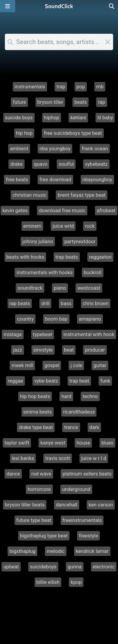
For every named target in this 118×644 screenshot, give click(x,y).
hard (66, 396)
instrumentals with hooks (44, 273)
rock (90, 226)
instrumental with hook (89, 334)
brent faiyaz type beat (81, 195)
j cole (76, 365)
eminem (32, 226)
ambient (19, 149)
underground (76, 489)
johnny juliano (38, 242)
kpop (76, 582)
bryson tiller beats (25, 505)
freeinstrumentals (82, 520)
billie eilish (48, 582)
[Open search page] (112, 6)
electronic (104, 567)
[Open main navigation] (8, 6)
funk (105, 381)
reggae (15, 381)
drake (17, 164)
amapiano (90, 319)
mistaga (13, 334)
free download (55, 180)
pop (81, 87)
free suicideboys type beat (73, 133)
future (19, 102)
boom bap (56, 319)
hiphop (52, 118)
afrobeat (106, 211)
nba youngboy (55, 149)
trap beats (67, 257)
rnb (100, 87)
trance (71, 427)
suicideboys (43, 567)
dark (94, 427)
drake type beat (36, 427)
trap (61, 87)
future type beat (34, 520)
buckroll (93, 273)
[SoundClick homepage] (59, 6)
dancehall (67, 505)
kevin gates (15, 211)
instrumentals (30, 87)
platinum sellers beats (87, 474)
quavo (41, 164)
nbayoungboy (97, 180)
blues (107, 443)
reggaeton (100, 257)
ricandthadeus (79, 412)
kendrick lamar (92, 551)
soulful (66, 164)
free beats (17, 180)
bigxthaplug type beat (44, 536)
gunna (75, 567)
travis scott (58, 458)
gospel (52, 365)
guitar (100, 365)
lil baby (105, 118)
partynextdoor (80, 242)
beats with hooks (25, 257)
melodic (56, 551)
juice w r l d (94, 458)
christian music (29, 195)
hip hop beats (35, 396)
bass (66, 303)
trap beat (79, 381)
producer (95, 350)
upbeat (11, 567)
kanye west (53, 443)
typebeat (43, 334)
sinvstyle (43, 350)
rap (102, 102)
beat (69, 350)
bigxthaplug (22, 551)
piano (60, 288)
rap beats (20, 303)
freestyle (88, 536)
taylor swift (17, 443)
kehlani (78, 118)
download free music (62, 211)
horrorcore (39, 489)
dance (13, 474)
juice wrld (63, 226)
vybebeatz (96, 164)
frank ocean (95, 149)
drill (45, 303)
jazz (17, 350)
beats (81, 102)
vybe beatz (46, 381)
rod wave (41, 474)
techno (90, 396)
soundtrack (30, 288)
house (83, 443)
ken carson (101, 505)
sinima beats (38, 412)
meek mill (22, 365)
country (25, 319)
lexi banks (23, 458)
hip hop (24, 133)
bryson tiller (50, 102)
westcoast (89, 288)
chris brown (96, 303)
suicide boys (19, 118)
